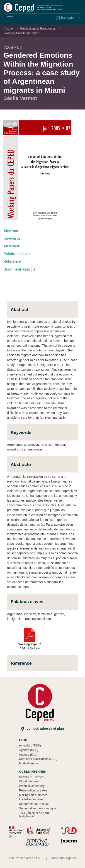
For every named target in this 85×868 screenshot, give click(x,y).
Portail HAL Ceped (31, 777)
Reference (12, 261)
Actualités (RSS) (30, 745)
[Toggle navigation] (10, 18)
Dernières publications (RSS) (38, 759)
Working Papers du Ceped (22, 33)
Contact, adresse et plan (43, 729)
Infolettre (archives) (32, 799)
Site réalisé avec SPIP (25, 858)
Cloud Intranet (29, 781)
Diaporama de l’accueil (34, 804)
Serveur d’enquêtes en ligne (38, 808)
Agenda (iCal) (28, 755)
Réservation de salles (33, 790)
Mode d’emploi (29, 763)
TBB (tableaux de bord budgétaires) (34, 815)
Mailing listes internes (33, 795)
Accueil (9, 29)
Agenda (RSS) (29, 750)
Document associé (19, 269)
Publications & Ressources (38, 29)
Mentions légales (64, 858)
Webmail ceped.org (32, 786)
